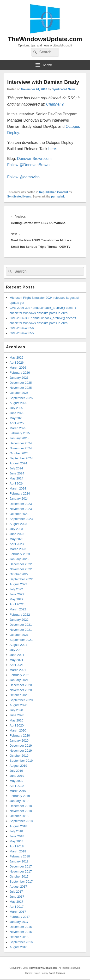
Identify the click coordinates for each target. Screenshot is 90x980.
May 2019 (16, 781)
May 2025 (16, 418)
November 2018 (21, 811)
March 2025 (18, 428)
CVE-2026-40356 (22, 328)
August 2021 (18, 645)
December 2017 (21, 866)
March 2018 (18, 851)
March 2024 (18, 488)
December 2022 (21, 564)
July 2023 (16, 529)
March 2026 (18, 368)
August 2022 (18, 584)
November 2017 (21, 871)
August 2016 (18, 947)
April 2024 (17, 483)
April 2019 (17, 786)
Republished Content (54, 192)
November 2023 (21, 509)
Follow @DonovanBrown (28, 165)
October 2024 (19, 453)
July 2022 (16, 589)
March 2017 (18, 912)
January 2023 (19, 559)
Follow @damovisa (23, 177)
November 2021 (21, 630)
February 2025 (20, 433)
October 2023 (19, 514)
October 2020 (19, 695)
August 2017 (18, 887)
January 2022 (19, 620)
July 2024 (16, 468)
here (52, 149)
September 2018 (21, 821)
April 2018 (17, 846)
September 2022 (21, 579)
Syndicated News (63, 89)
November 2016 (21, 932)
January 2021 (19, 680)
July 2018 (16, 831)
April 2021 (17, 665)
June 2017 (17, 897)
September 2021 (21, 640)
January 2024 (19, 498)
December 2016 (21, 927)
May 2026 (16, 358)
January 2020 (19, 741)
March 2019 (18, 791)
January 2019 (19, 801)
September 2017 (21, 881)
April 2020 (17, 725)
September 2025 (21, 398)
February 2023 (20, 554)
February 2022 (20, 615)
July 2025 (16, 408)
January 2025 (19, 438)
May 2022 (16, 599)
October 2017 (19, 876)
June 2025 (17, 413)
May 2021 (16, 660)
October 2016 (19, 937)
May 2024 (16, 478)
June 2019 (17, 776)
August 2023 (18, 524)
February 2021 (20, 675)
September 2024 (21, 458)
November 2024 (21, 448)
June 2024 (17, 473)
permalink (58, 197)
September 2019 (21, 761)
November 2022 (21, 569)
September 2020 (21, 700)
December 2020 (21, 685)
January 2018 (19, 861)
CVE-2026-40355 (22, 333)
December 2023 (21, 504)
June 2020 (17, 715)
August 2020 (18, 705)
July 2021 (16, 650)
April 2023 (17, 544)
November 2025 (21, 388)
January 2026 (19, 378)
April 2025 (17, 423)
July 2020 (16, 710)
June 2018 (17, 836)
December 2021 (21, 625)
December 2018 (21, 806)
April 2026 (17, 363)
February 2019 (20, 796)
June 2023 (17, 534)
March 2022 (18, 609)
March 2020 (18, 730)
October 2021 (19, 635)
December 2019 (21, 746)
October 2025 (19, 393)
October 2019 (19, 756)
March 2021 (18, 670)
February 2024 (20, 493)
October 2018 (19, 816)
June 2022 (17, 594)
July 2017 (16, 892)
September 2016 (21, 942)
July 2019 (16, 771)
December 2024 (21, 443)
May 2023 (16, 539)
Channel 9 (55, 104)
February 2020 (20, 735)
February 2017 (20, 917)
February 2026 (20, 373)
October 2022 (19, 574)
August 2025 (18, 403)
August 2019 (18, 766)
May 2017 (16, 902)
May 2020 (16, 720)
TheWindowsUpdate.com (45, 39)
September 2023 (21, 519)
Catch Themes (57, 973)
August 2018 (18, 826)
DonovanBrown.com (34, 159)
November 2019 (21, 751)
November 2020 (21, 690)
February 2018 (20, 856)
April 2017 (17, 907)
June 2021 (17, 655)
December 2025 (21, 383)
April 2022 (17, 604)
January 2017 (19, 922)
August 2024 (18, 463)
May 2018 (16, 841)
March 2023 (18, 549)
